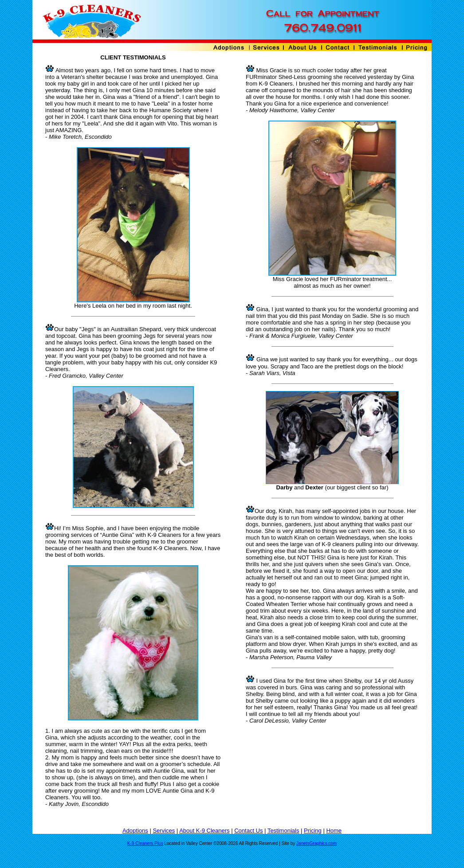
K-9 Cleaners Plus (145, 843)
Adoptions (135, 831)
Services (164, 831)
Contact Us (248, 831)
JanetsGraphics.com (317, 843)
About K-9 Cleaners (204, 831)
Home (334, 831)
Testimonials (283, 831)
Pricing (313, 831)
